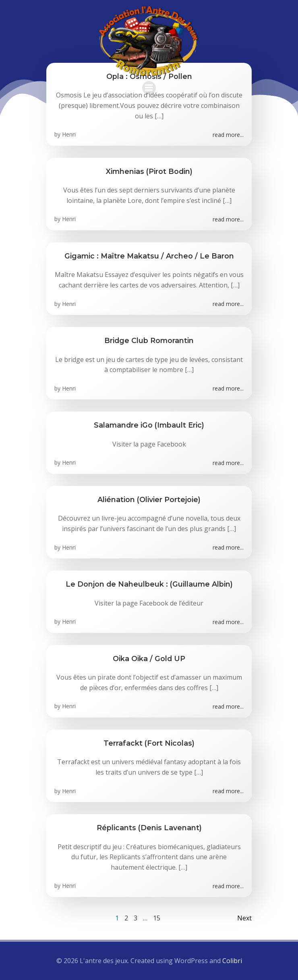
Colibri (232, 961)
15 (157, 918)
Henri (69, 134)
